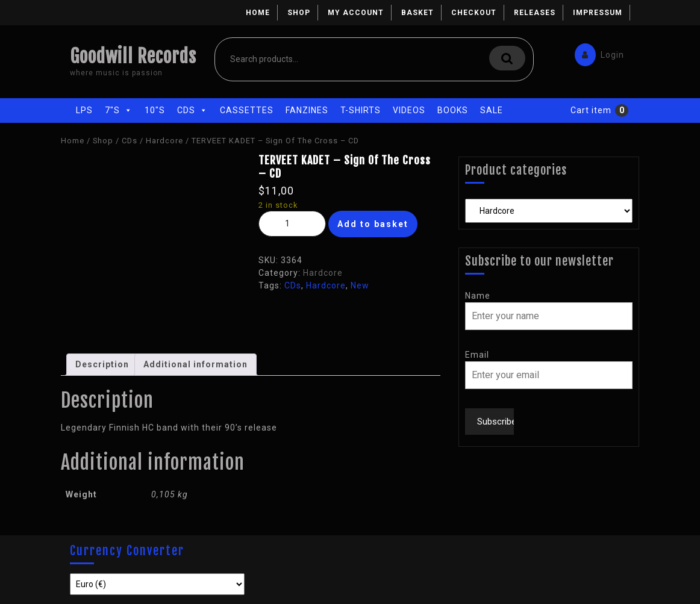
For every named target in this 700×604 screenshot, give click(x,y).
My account (356, 13)
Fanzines (307, 110)
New (360, 285)
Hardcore (164, 141)
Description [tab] (102, 364)
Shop (299, 13)
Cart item (591, 110)
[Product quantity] (292, 224)
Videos (409, 110)
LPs (84, 110)
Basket (417, 13)
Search (507, 58)
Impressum (598, 13)
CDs (192, 110)
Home (258, 13)
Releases (535, 13)
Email (477, 355)
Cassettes (247, 110)
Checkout (474, 13)
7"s (119, 110)
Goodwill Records (133, 56)
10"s (155, 110)
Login (596, 52)
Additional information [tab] (195, 364)
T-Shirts (361, 110)
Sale (492, 110)
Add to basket (373, 224)
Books (453, 110)
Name (478, 296)
